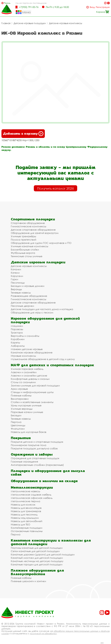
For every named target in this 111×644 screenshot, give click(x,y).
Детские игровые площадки (30, 23)
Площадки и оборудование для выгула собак (48, 473)
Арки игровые (19, 389)
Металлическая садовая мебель (31, 495)
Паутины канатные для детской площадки (37, 548)
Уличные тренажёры (23, 236)
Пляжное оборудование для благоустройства (37, 572)
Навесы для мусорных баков (29, 432)
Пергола (16, 422)
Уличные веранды (22, 409)
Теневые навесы (21, 293)
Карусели (17, 276)
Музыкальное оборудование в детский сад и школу (43, 359)
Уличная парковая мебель (27, 369)
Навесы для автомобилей (27, 521)
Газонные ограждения (24, 462)
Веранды (16, 289)
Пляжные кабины (21, 395)
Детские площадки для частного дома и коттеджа (42, 309)
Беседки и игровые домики (28, 286)
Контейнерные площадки (27, 528)
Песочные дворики (22, 306)
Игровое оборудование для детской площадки (45, 320)
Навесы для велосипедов (26, 508)
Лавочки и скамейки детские (29, 376)
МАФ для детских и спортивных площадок (52, 365)
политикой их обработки (43, 633)
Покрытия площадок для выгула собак (34, 448)
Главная (6, 23)
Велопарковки (20, 399)
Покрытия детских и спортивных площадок (37, 442)
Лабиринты (18, 346)
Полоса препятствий (23, 240)
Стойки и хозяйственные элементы (32, 402)
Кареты (15, 342)
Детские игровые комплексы (66, 23)
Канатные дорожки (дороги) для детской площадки (43, 554)
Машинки (17, 326)
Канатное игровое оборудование (32, 352)
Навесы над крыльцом (25, 518)
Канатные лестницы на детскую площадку (37, 561)
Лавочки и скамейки (24, 372)
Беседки (16, 415)
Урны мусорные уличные (26, 405)
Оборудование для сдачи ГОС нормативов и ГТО (41, 243)
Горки (14, 279)
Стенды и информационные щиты (32, 392)
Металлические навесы (25, 491)
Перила (16, 534)
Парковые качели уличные (27, 412)
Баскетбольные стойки (25, 250)
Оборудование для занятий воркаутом (35, 233)
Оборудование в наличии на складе (44, 481)
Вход (92, 7)
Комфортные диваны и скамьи (30, 379)
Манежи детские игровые (27, 349)
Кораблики (18, 339)
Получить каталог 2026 (55, 188)
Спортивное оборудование (28, 223)
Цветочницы (18, 425)
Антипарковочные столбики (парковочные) (37, 465)
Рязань (7, 3)
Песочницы (18, 283)
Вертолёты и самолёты (25, 336)
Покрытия (21, 438)
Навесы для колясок (23, 505)
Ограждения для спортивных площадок (35, 458)
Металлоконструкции (32, 487)
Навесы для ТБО (21, 524)
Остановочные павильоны (27, 531)
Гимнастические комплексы (28, 226)
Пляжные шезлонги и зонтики (28, 581)
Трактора (17, 333)
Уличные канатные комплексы (29, 246)
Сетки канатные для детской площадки (35, 551)
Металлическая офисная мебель (32, 498)
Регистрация (103, 7)
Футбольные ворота (23, 253)
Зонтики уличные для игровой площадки (35, 385)
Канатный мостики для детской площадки (37, 558)
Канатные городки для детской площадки (37, 564)
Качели (15, 273)
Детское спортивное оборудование (33, 230)
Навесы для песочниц (24, 514)
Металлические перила (26, 501)
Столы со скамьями (23, 382)
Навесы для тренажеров (26, 511)
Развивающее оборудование (29, 296)
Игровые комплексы (23, 356)
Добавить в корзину (23, 134)
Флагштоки (18, 429)
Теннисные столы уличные (27, 256)
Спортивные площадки (33, 219)
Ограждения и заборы (32, 454)
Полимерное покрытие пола (29, 445)
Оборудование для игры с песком (32, 312)
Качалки (16, 269)
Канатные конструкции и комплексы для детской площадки (51, 542)
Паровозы (17, 329)
